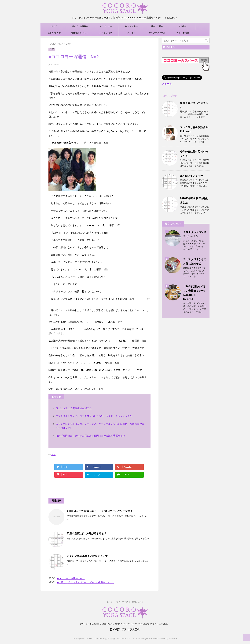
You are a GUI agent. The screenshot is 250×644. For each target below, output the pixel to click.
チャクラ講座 (183, 33)
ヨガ (53, 455)
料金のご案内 (157, 26)
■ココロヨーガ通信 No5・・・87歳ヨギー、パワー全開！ (100, 511)
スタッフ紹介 (106, 33)
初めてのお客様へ (80, 26)
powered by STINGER (167, 639)
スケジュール (106, 26)
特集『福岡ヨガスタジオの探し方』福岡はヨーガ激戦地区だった (90, 436)
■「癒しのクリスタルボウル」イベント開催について (85, 582)
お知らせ (183, 26)
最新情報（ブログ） (80, 33)
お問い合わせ (54, 33)
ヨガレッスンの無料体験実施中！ (74, 408)
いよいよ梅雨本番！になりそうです (87, 556)
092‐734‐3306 (125, 629)
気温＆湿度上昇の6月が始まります (87, 533)
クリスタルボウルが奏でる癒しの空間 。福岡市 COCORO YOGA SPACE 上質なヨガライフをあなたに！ (125, 624)
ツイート (167, 84)
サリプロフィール (157, 33)
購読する (169, 47)
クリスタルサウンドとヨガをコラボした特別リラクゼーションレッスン (94, 416)
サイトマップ (122, 602)
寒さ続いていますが (191, 176)
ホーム (54, 26)
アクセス (131, 33)
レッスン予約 (131, 26)
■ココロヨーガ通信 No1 (71, 578)
